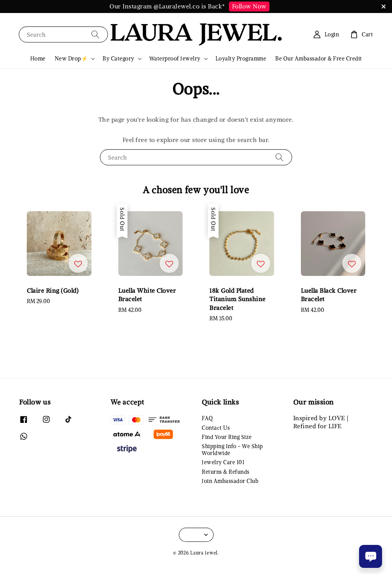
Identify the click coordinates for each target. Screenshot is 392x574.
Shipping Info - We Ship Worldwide (232, 450)
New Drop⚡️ (71, 59)
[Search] (95, 34)
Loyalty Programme (241, 59)
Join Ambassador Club (230, 481)
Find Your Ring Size (227, 437)
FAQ (207, 418)
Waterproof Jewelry (175, 59)
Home (38, 59)
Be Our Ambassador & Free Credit (319, 59)
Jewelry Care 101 (223, 462)
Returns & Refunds (226, 472)
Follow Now (249, 6)
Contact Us (216, 428)
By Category (118, 59)
